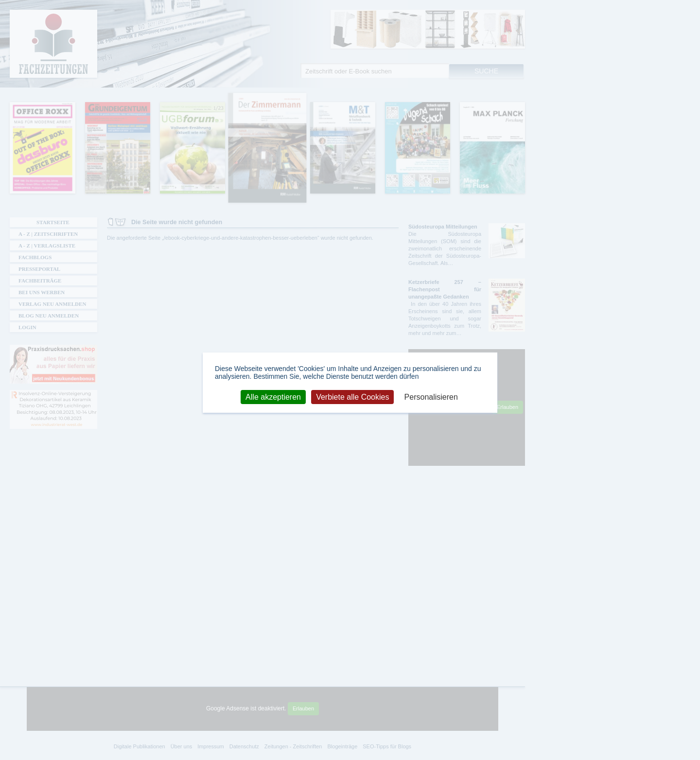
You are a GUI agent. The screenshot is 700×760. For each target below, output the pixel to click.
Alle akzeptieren (273, 397)
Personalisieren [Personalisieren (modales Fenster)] (431, 397)
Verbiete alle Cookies (352, 397)
